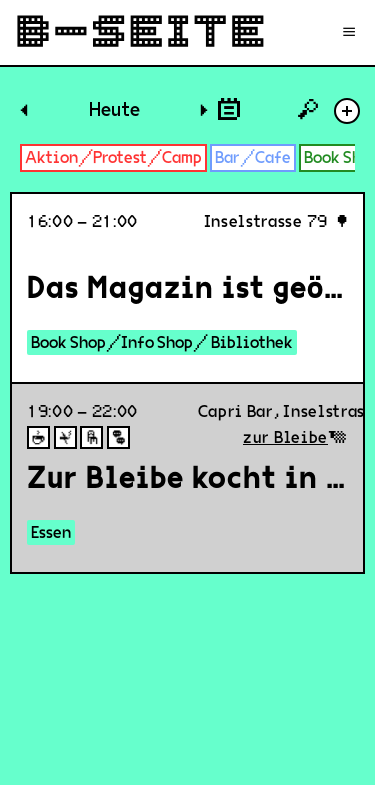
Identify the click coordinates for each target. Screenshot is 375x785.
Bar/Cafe (253, 157)
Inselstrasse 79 (266, 221)
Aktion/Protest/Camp (113, 157)
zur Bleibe (285, 437)
